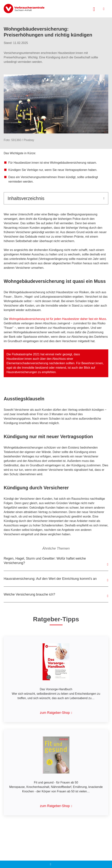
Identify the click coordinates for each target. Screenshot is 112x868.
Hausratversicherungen (22, 372)
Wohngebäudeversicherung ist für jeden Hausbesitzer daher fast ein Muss (57, 319)
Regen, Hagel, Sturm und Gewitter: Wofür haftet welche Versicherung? (45, 561)
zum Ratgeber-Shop (55, 713)
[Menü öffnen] (104, 9)
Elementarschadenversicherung (28, 363)
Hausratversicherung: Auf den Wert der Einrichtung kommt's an (50, 579)
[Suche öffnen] (94, 9)
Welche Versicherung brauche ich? (29, 594)
